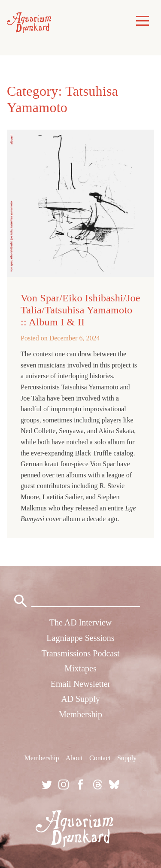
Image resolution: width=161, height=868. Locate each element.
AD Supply (80, 699)
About (74, 758)
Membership (80, 714)
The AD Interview (81, 622)
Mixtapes (80, 668)
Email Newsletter (80, 684)
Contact (100, 758)
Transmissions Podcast (80, 653)
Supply (127, 758)
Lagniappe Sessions (80, 638)
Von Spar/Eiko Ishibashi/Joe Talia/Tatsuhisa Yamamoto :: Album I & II (80, 310)
